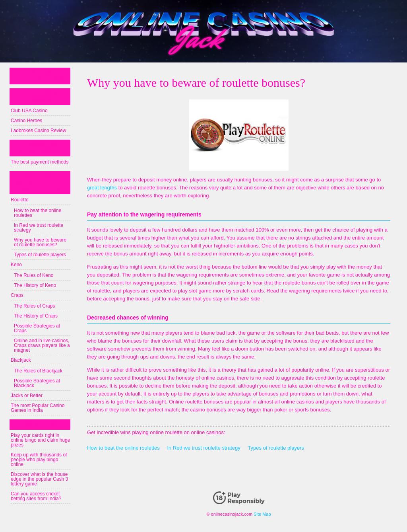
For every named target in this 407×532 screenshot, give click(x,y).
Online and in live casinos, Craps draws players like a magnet (42, 345)
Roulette (20, 200)
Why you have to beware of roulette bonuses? (40, 242)
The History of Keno (35, 285)
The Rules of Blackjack (38, 371)
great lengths (102, 188)
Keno (16, 265)
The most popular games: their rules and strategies (40, 183)
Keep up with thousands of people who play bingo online (39, 460)
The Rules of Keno (34, 275)
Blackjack (21, 360)
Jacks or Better (27, 396)
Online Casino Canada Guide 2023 (40, 76)
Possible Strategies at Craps (37, 328)
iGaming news (40, 425)
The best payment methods (40, 162)
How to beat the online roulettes (123, 448)
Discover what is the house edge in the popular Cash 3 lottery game (39, 479)
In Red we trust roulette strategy (203, 448)
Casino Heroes (26, 121)
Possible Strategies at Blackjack (37, 383)
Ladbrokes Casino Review (38, 131)
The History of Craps (36, 316)
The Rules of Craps (34, 306)
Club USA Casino (29, 111)
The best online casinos (40, 97)
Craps (17, 295)
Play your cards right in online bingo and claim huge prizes (40, 440)
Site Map (262, 514)
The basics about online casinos (40, 148)
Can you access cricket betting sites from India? (36, 496)
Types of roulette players (276, 448)
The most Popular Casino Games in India (38, 408)
